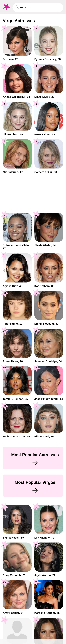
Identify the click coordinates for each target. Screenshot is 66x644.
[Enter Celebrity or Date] (38, 7)
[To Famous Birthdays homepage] (6, 7)
